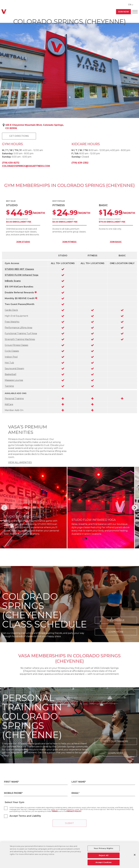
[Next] (135, 508)
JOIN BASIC (116, 242)
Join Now (123, 12)
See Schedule (116, 620)
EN (130, 5)
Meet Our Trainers (116, 741)
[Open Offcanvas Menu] (135, 12)
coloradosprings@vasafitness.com (26, 166)
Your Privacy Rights (104, 848)
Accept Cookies (104, 862)
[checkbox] (6, 808)
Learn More (116, 632)
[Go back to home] (4, 12)
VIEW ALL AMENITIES (20, 462)
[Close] (135, 855)
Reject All (104, 855)
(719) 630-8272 (11, 163)
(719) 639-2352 (80, 163)
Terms (55, 811)
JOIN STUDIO (23, 242)
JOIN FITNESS (69, 242)
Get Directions (19, 136)
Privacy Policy (74, 811)
